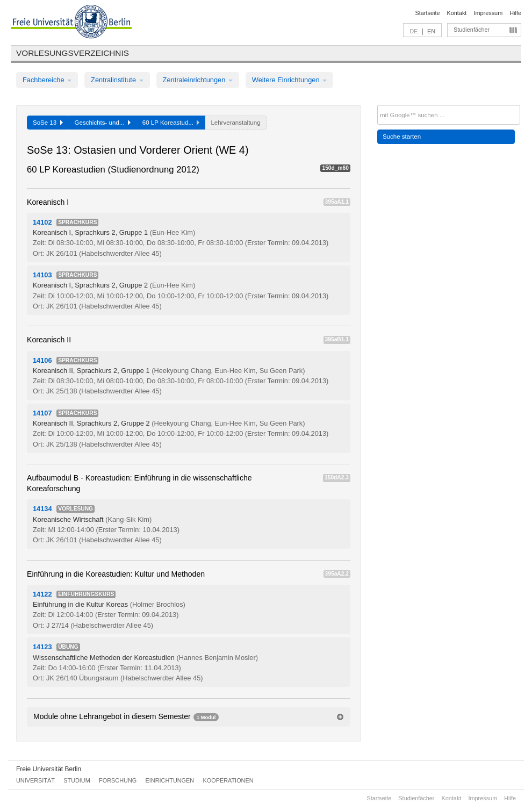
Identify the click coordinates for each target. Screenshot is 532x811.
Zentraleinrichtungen (198, 80)
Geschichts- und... (103, 123)
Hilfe (515, 13)
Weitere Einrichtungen (289, 80)
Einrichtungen (170, 780)
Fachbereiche (47, 80)
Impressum (488, 13)
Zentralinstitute (117, 80)
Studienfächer (472, 30)
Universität (35, 780)
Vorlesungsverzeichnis (73, 53)
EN (431, 31)
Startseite (428, 13)
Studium (77, 780)
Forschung (118, 780)
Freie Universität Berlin (49, 769)
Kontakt (457, 13)
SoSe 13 (48, 123)
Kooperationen (228, 780)
